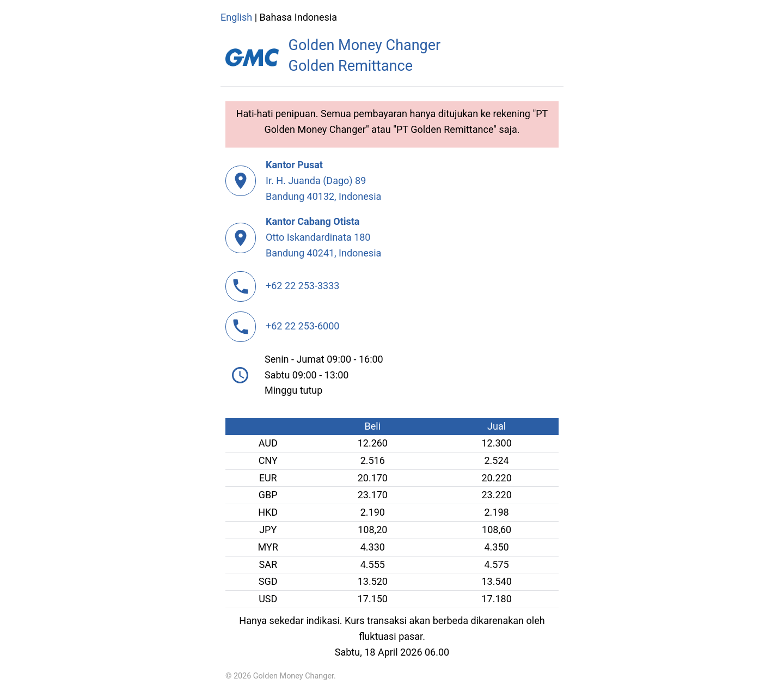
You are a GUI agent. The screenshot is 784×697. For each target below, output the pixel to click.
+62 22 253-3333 (302, 286)
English (236, 17)
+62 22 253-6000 (302, 326)
